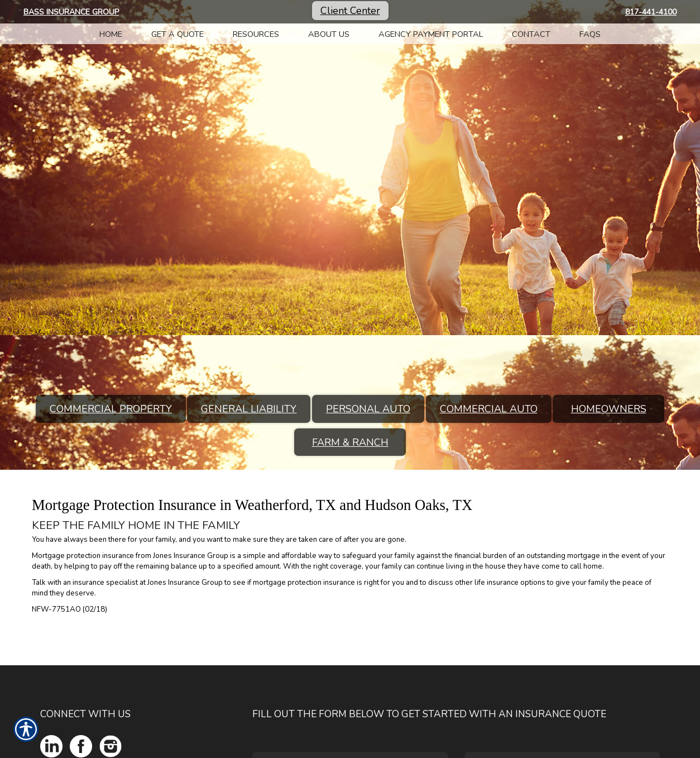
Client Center (350, 11)
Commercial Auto (489, 409)
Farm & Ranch (350, 442)
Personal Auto (368, 409)
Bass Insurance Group (71, 12)
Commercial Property (111, 409)
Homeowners (609, 409)
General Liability (249, 409)
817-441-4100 (651, 12)
